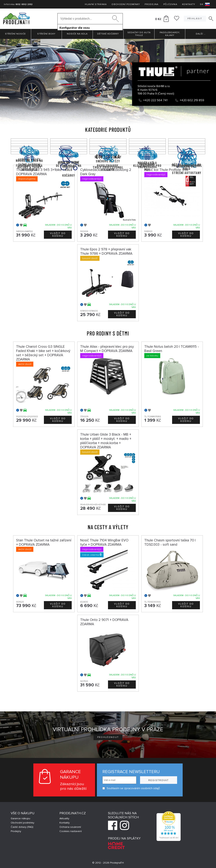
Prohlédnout (108, 737)
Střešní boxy (46, 34)
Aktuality (64, 818)
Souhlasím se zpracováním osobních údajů (131, 788)
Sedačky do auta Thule (139, 34)
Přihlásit (195, 19)
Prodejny (16, 831)
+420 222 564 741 (155, 100)
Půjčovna (170, 4)
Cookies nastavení (71, 831)
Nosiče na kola (77, 34)
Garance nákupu (20, 818)
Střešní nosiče (15, 34)
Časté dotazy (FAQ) (22, 827)
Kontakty (189, 4)
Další (201, 34)
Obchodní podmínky (126, 4)
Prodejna (152, 4)
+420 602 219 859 (192, 100)
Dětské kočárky (108, 34)
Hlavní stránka (96, 4)
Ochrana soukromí (70, 827)
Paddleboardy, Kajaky (170, 34)
